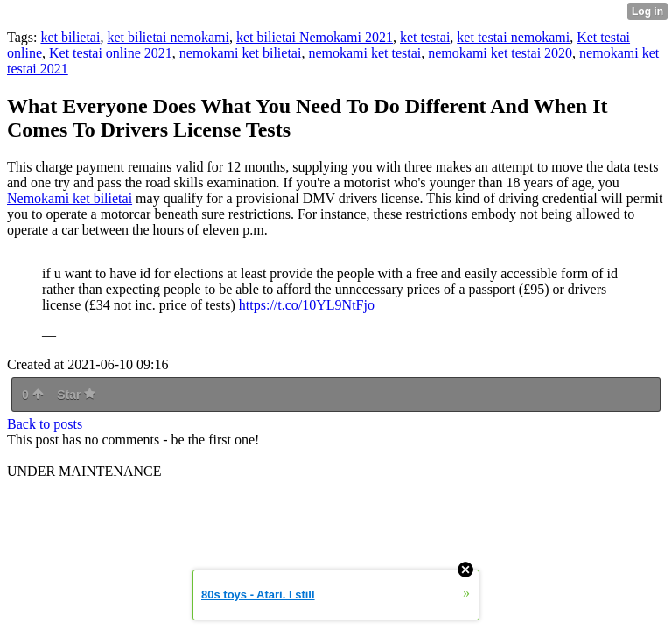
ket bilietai (70, 37)
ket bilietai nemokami (168, 37)
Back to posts (45, 424)
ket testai (425, 37)
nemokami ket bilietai (241, 53)
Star (76, 395)
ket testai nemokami (513, 37)
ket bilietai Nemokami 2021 (315, 37)
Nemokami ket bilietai (70, 198)
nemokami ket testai (364, 53)
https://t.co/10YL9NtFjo (307, 305)
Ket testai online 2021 (111, 53)
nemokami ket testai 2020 (500, 53)
